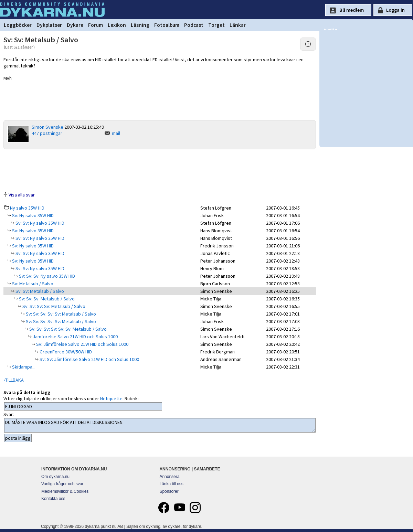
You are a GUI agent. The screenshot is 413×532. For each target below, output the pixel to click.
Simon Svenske (47, 127)
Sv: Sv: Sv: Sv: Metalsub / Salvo (53, 306)
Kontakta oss (53, 499)
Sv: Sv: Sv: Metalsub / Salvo (46, 299)
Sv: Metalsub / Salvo (32, 284)
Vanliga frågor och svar (62, 484)
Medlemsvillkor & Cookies (65, 491)
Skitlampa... (23, 367)
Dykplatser (49, 25)
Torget (216, 25)
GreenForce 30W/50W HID (65, 352)
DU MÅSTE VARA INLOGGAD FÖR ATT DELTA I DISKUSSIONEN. (160, 425)
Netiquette (111, 398)
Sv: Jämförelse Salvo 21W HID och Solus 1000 (82, 344)
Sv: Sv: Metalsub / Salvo (39, 291)
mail (116, 133)
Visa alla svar (22, 195)
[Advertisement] (160, 170)
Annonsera (169, 477)
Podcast (194, 25)
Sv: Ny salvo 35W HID (32, 215)
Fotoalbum (167, 25)
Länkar (238, 25)
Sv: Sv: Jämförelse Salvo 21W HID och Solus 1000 (89, 359)
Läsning (140, 25)
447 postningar (47, 133)
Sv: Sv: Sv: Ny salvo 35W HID (46, 276)
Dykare (75, 25)
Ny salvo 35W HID (27, 208)
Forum (96, 25)
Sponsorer (169, 491)
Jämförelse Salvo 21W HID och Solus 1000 (75, 337)
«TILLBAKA (14, 380)
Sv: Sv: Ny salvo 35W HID (39, 223)
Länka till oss (171, 484)
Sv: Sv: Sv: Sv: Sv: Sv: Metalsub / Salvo (67, 329)
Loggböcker (18, 25)
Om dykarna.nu (55, 477)
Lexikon (117, 25)
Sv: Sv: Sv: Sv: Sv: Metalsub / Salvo (60, 314)
